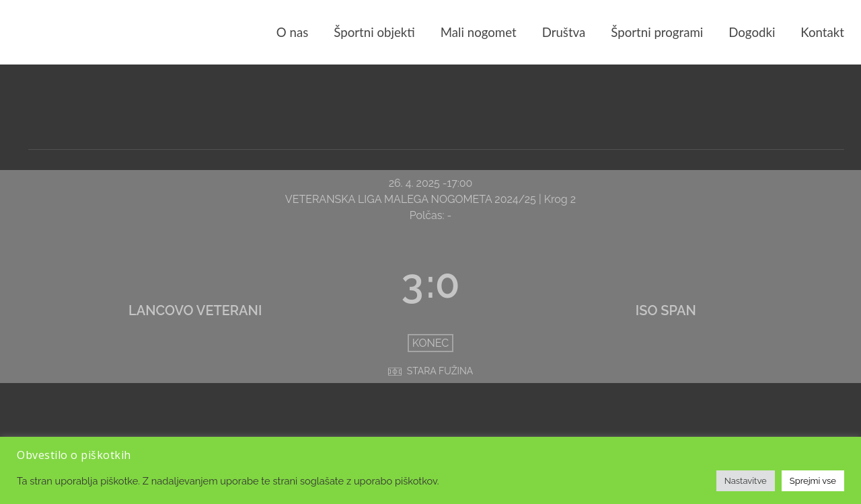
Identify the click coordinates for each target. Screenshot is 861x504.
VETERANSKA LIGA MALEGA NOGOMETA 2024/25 (412, 199)
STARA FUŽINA (440, 371)
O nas (292, 32)
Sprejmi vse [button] (813, 481)
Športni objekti (374, 32)
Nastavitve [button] (746, 481)
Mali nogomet (479, 32)
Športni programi (657, 32)
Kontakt (822, 32)
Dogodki (752, 32)
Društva (564, 32)
